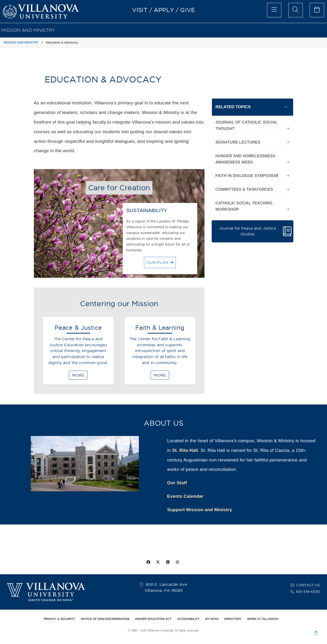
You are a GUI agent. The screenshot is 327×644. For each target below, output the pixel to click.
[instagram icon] (177, 562)
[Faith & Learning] (160, 353)
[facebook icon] (148, 562)
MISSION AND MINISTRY (28, 30)
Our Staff (177, 483)
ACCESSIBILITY (188, 619)
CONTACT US (308, 585)
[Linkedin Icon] (168, 562)
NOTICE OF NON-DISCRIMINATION (105, 619)
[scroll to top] (316, 633)
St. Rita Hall (185, 450)
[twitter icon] (158, 562)
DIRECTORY (233, 619)
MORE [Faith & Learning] (160, 375)
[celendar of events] (317, 10)
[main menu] (274, 10)
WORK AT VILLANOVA (263, 619)
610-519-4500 (308, 592)
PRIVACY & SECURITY (59, 619)
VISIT (140, 10)
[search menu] (296, 10)
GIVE (188, 10)
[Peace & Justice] (78, 353)
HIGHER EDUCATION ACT (153, 619)
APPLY (164, 10)
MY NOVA (212, 619)
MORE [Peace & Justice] (78, 375)
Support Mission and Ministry (200, 510)
